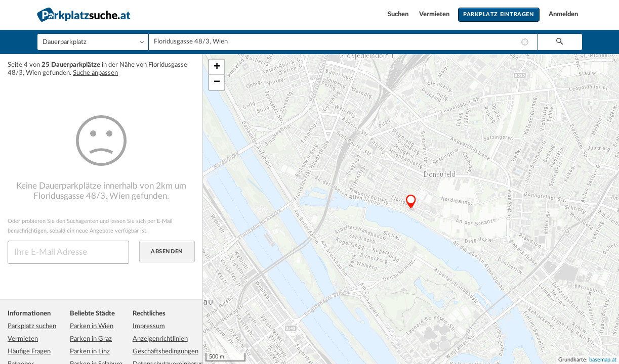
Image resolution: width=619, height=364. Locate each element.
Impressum (149, 326)
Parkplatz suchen (32, 326)
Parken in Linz (90, 352)
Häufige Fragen (29, 352)
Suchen (399, 14)
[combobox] (343, 42)
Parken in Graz (91, 339)
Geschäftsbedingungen (166, 352)
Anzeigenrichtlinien (160, 339)
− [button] (217, 82)
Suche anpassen (95, 73)
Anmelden (563, 14)
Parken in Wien (92, 326)
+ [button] (217, 67)
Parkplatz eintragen (499, 14)
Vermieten (435, 14)
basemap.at (603, 360)
